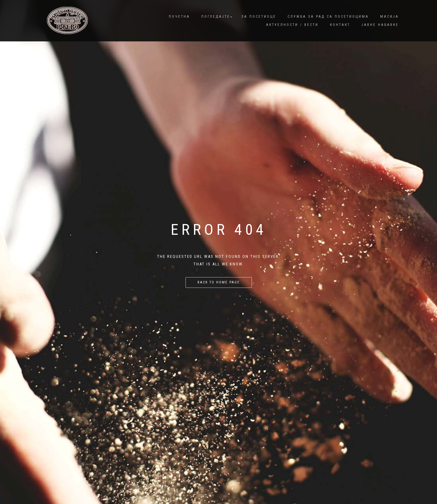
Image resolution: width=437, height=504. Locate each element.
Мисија (389, 17)
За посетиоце (259, 17)
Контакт (340, 25)
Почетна (179, 17)
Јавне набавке (380, 25)
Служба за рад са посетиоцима (328, 17)
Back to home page (219, 282)
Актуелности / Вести (292, 25)
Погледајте (216, 17)
